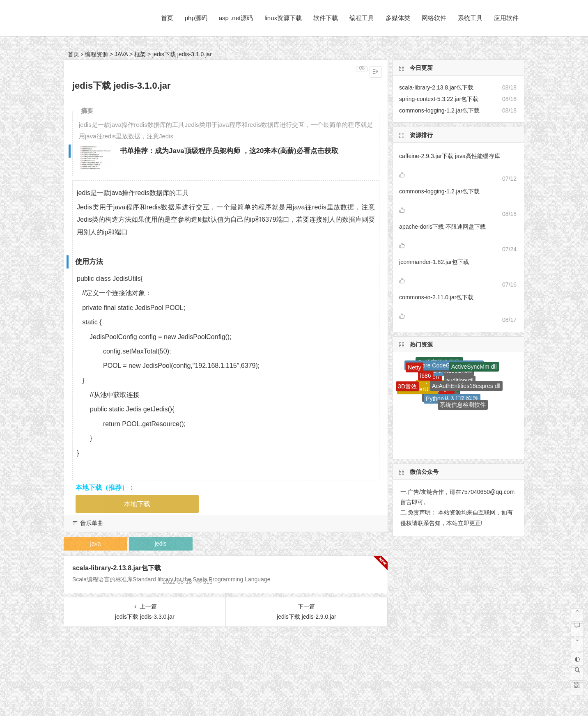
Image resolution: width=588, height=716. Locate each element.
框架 (140, 54)
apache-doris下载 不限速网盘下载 (442, 227)
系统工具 (470, 18)
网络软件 (434, 18)
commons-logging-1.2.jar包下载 (439, 191)
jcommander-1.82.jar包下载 (434, 262)
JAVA (121, 54)
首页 (167, 18)
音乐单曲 (92, 523)
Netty (415, 367)
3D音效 (407, 386)
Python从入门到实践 (452, 399)
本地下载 (137, 504)
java (96, 544)
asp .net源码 (236, 18)
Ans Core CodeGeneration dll (444, 365)
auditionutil (460, 381)
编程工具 (362, 18)
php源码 (196, 18)
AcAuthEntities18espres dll (466, 386)
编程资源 (96, 54)
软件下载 (326, 18)
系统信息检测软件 (463, 405)
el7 (436, 377)
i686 (425, 376)
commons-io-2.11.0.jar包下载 (436, 297)
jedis (161, 544)
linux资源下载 (283, 18)
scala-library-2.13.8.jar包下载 (117, 568)
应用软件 (506, 18)
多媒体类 (398, 18)
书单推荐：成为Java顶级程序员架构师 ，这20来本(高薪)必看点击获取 (229, 151)
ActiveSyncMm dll (474, 367)
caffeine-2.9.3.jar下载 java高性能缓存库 (450, 156)
